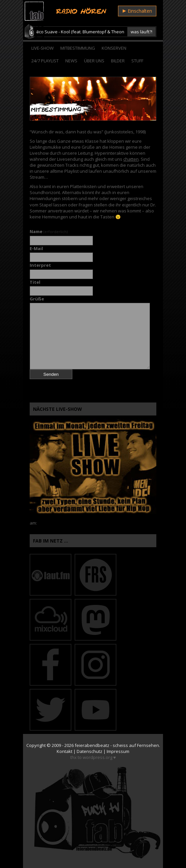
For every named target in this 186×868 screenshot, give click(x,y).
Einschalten (137, 11)
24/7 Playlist (45, 61)
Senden (51, 374)
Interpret (40, 265)
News (71, 61)
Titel (35, 282)
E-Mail (36, 248)
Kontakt (64, 751)
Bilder (118, 61)
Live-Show (42, 48)
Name (49, 231)
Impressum (118, 751)
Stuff (137, 61)
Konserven (114, 48)
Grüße (37, 299)
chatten (131, 159)
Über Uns (94, 61)
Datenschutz (89, 751)
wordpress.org (97, 757)
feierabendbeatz (92, 745)
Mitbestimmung (78, 48)
